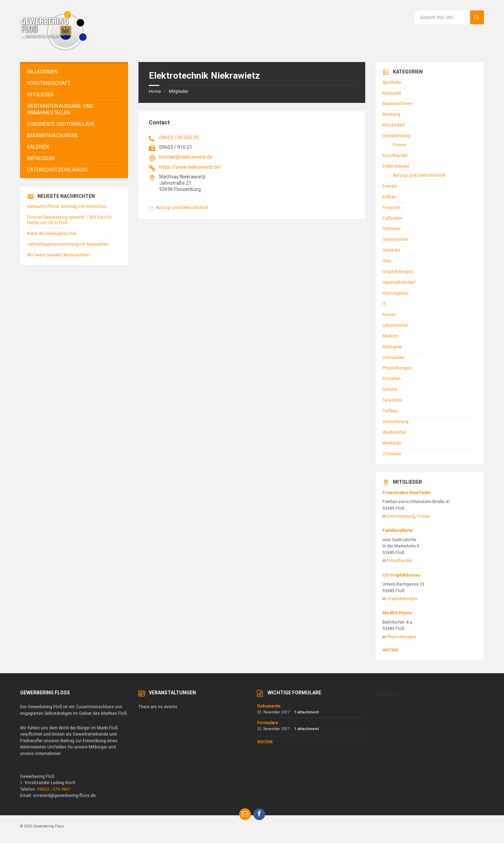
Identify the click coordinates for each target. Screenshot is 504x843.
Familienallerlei (398, 530)
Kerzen (389, 315)
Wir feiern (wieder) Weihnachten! (58, 255)
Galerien (38, 147)
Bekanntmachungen (52, 135)
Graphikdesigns (398, 272)
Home (155, 91)
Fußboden (392, 218)
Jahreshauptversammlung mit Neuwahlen (68, 244)
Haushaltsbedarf (399, 282)
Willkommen (42, 72)
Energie (390, 186)
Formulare (268, 723)
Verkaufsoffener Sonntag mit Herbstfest (67, 207)
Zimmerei (392, 454)
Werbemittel (394, 432)
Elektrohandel (396, 166)
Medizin (390, 336)
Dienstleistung (397, 136)
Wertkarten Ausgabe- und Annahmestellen (60, 109)
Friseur (400, 145)
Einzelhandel (395, 156)
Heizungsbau (395, 293)
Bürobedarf (394, 125)
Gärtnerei (391, 229)
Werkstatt (392, 443)
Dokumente (269, 706)
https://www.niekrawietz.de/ (190, 167)
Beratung (391, 114)
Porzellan (392, 379)
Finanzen (391, 208)
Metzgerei (392, 347)
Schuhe (390, 389)
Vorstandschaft (49, 83)
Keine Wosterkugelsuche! (52, 234)
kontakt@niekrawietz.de (186, 157)
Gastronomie (395, 239)
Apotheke (392, 82)
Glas (387, 261)
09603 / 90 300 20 (179, 138)
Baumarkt (392, 93)
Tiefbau (390, 411)
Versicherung (395, 422)
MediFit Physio (397, 613)
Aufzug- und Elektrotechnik (182, 208)
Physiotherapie (397, 368)
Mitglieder (179, 91)
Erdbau (389, 197)
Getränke (391, 250)
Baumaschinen (397, 104)
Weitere (390, 650)
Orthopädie (393, 358)
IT (384, 304)
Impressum (41, 158)
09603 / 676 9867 (54, 789)
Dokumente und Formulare (61, 124)
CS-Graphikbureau (401, 575)
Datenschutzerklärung (57, 170)
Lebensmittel (395, 325)
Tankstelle (392, 400)
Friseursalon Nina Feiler (407, 493)
